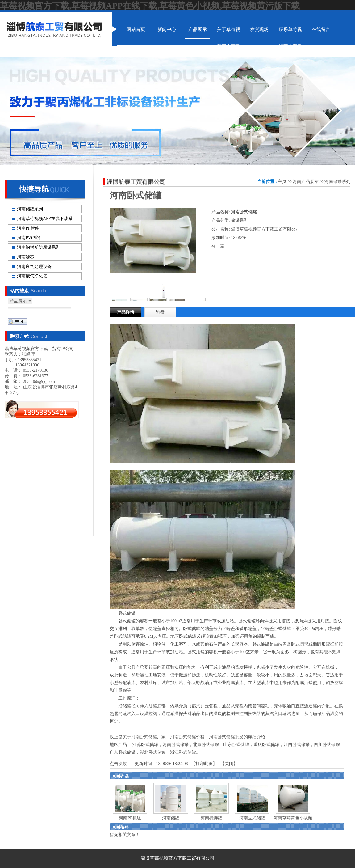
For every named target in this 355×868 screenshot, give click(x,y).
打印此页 (204, 764)
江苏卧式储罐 (145, 745)
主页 (282, 182)
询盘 (160, 312)
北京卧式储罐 (206, 745)
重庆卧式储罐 (266, 745)
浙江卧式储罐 (183, 752)
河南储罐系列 (337, 182)
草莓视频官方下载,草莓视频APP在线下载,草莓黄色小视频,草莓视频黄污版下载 (150, 6)
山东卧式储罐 (236, 745)
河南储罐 (171, 818)
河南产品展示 (306, 182)
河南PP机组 (130, 818)
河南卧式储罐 (176, 745)
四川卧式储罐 (327, 745)
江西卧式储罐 (297, 745)
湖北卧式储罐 (153, 752)
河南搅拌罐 (211, 818)
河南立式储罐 (252, 818)
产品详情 (126, 312)
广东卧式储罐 (123, 752)
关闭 (229, 764)
